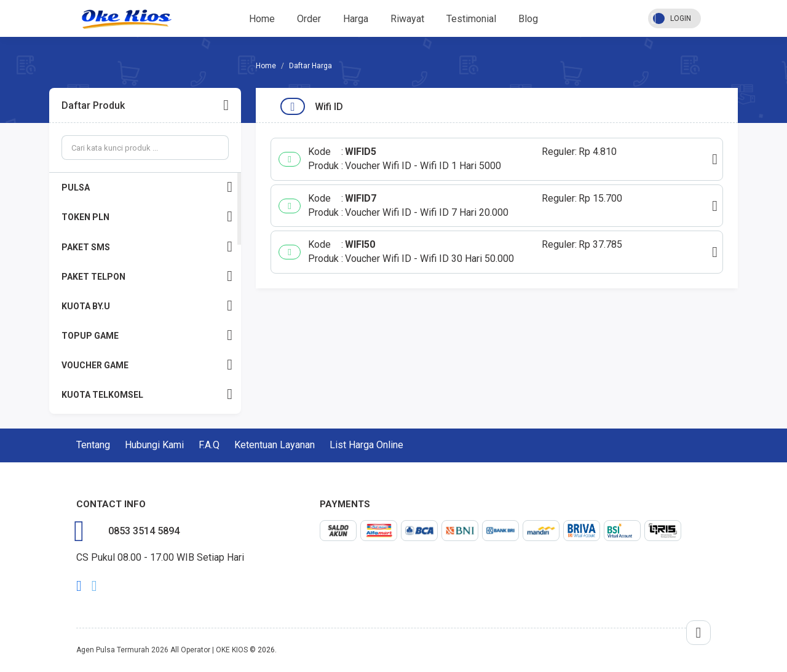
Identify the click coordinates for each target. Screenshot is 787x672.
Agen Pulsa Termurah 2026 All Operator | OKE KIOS (162, 650)
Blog (528, 19)
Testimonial (471, 19)
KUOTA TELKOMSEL (147, 394)
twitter (94, 586)
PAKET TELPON (147, 276)
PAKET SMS (147, 247)
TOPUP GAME (147, 335)
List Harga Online (366, 445)
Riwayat (407, 19)
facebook (79, 586)
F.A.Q (209, 445)
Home (262, 19)
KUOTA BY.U (147, 306)
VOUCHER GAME (147, 365)
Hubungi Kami (154, 445)
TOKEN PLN (147, 217)
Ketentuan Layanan (275, 445)
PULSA (147, 187)
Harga (356, 19)
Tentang (93, 445)
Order (309, 19)
